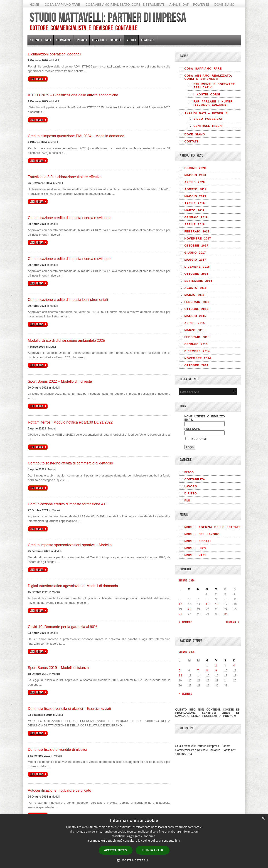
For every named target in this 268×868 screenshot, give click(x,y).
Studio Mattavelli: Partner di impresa (108, 17)
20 (190, 609)
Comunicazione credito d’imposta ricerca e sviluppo (69, 218)
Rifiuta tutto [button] (153, 850)
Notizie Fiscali (40, 40)
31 (226, 614)
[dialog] (134, 841)
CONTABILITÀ (195, 479)
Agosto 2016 (196, 288)
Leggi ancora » (38, 79)
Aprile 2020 (195, 182)
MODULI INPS (195, 548)
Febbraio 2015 (197, 337)
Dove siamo (225, 5)
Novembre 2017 (198, 239)
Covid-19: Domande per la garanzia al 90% (63, 627)
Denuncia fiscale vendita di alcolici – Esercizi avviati (69, 709)
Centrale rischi (208, 126)
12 (181, 604)
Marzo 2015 (195, 330)
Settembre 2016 (198, 281)
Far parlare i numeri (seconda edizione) (214, 103)
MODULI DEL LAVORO (202, 534)
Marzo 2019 (195, 210)
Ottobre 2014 (196, 365)
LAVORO (191, 486)
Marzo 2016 (195, 295)
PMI (187, 501)
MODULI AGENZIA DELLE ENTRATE (213, 527)
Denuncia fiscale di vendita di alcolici (57, 750)
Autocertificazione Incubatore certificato (60, 790)
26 (181, 614)
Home (34, 5)
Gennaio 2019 (196, 217)
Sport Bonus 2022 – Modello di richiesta (60, 381)
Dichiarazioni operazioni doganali (55, 54)
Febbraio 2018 (197, 232)
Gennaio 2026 (187, 580)
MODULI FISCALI (198, 541)
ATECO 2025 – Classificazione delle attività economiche (73, 95)
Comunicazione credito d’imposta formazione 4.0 (67, 504)
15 (208, 604)
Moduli (131, 40)
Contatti (192, 142)
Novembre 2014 (198, 358)
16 (217, 604)
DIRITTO (191, 494)
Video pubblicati (209, 119)
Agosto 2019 (196, 189)
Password (192, 429)
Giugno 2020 (195, 168)
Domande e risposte (107, 40)
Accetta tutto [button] (116, 850)
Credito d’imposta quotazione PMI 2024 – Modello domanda (76, 136)
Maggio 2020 (195, 175)
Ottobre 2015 (196, 309)
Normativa (63, 40)
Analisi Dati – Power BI (189, 5)
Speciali (81, 40)
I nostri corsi (207, 95)
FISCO (189, 472)
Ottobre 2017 (196, 246)
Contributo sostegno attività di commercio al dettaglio (70, 463)
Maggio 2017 (195, 260)
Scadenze (148, 40)
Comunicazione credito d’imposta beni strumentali (68, 300)
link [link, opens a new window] (178, 841)
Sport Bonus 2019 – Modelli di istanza (58, 668)
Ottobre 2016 (196, 274)
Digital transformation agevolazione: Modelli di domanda (73, 586)
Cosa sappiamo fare (62, 5)
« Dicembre (185, 622)
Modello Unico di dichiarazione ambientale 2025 (66, 340)
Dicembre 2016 (197, 267)
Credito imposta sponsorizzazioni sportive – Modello (70, 545)
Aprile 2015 (195, 323)
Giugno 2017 (195, 253)
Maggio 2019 (195, 196)
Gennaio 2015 (196, 344)
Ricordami (196, 439)
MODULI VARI (195, 555)
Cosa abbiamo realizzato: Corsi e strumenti (125, 5)
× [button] (263, 819)
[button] (134, 860)
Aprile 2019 (195, 203)
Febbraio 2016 (197, 302)
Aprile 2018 (195, 224)
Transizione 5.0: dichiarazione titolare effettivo (65, 177)
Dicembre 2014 (197, 351)
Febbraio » (233, 622)
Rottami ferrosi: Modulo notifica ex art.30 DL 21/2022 (70, 422)
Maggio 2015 (195, 316)
